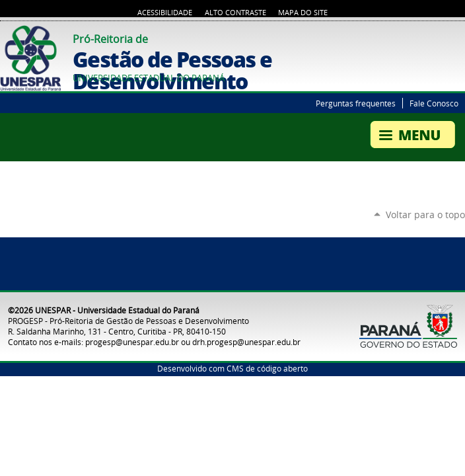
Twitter (442, 37)
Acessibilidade (165, 13)
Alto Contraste (235, 13)
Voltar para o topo (425, 215)
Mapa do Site (303, 13)
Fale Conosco (434, 103)
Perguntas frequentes (356, 103)
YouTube (458, 37)
